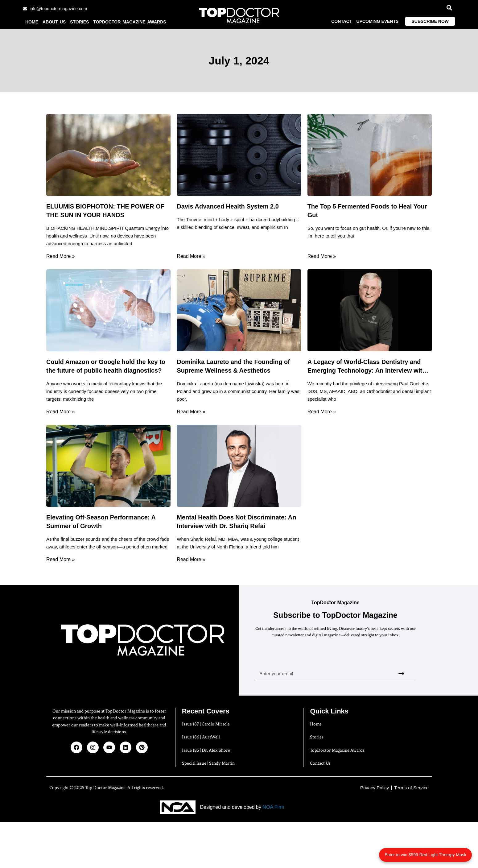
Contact (342, 21)
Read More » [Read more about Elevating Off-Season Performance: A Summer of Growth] (61, 559)
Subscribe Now (430, 21)
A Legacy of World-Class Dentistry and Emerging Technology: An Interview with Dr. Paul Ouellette (367, 370)
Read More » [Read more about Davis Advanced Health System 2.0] (191, 256)
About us (54, 22)
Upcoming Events (378, 21)
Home (32, 22)
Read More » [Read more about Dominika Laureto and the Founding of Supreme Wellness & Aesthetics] (191, 412)
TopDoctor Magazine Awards (130, 22)
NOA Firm (273, 807)
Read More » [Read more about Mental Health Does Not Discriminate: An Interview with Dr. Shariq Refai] (191, 559)
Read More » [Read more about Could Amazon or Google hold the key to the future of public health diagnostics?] (61, 412)
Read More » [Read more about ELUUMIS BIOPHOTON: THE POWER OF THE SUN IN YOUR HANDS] (61, 256)
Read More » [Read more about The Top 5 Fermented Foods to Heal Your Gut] (322, 256)
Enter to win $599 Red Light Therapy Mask (425, 855)
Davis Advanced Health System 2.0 (228, 206)
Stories (79, 22)
